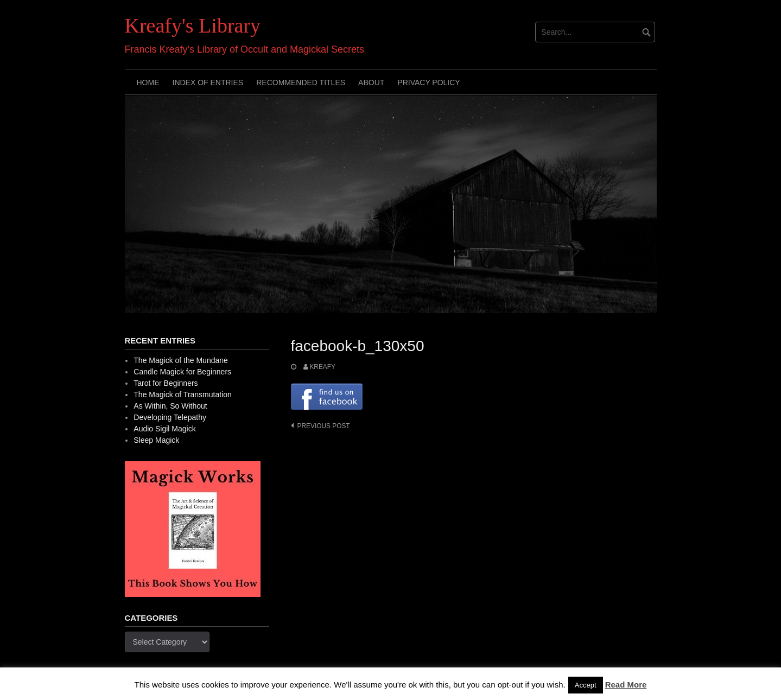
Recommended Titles (301, 82)
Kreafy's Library (193, 26)
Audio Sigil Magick (164, 429)
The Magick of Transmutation (183, 394)
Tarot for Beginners (166, 383)
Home (148, 82)
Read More (626, 685)
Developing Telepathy (170, 417)
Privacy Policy (428, 82)
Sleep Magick (156, 440)
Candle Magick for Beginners (182, 372)
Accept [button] (586, 685)
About (371, 82)
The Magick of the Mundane (181, 360)
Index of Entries (208, 82)
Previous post (324, 426)
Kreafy (322, 367)
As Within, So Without (170, 406)
